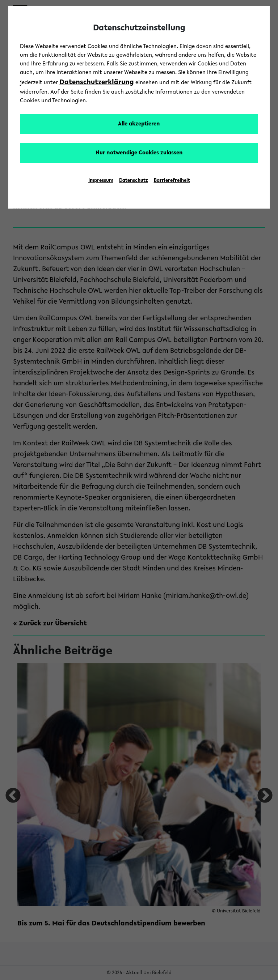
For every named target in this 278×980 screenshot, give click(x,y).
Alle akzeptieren (139, 124)
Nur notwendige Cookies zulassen (139, 153)
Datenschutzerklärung (97, 82)
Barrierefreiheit (172, 181)
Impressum (101, 181)
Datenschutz (134, 181)
